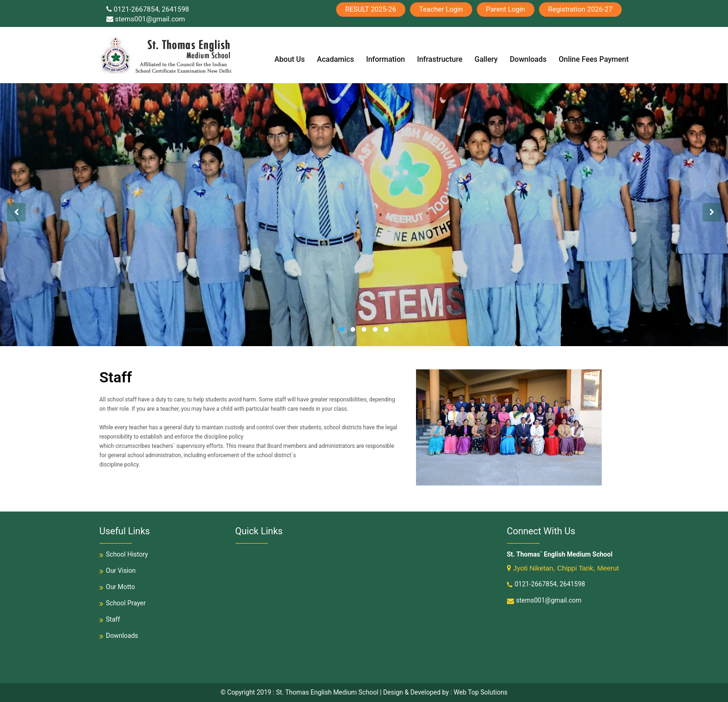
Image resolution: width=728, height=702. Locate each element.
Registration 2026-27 (580, 9)
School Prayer (123, 603)
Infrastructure (440, 60)
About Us (290, 60)
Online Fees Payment (594, 60)
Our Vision (117, 571)
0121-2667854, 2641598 (148, 9)
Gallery (486, 60)
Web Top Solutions (481, 692)
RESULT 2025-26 (370, 9)
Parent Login (505, 9)
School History (124, 554)
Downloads (528, 60)
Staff (110, 619)
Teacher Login (441, 9)
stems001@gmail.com (146, 19)
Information (385, 60)
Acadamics (336, 60)
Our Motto (117, 587)
